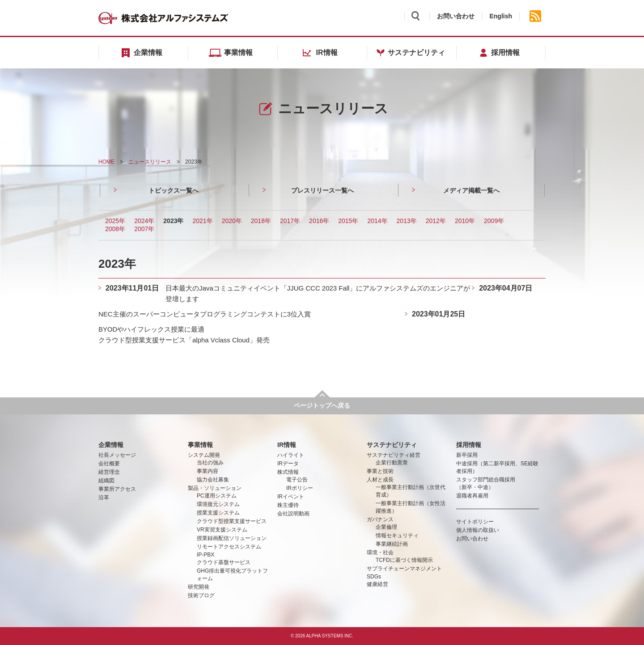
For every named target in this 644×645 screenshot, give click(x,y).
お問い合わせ (456, 16)
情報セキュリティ (397, 535)
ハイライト (291, 455)
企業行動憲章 (392, 463)
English (501, 16)
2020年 (232, 221)
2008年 (115, 229)
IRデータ (288, 464)
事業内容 (208, 471)
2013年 (407, 221)
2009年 (494, 221)
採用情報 (469, 445)
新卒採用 (467, 455)
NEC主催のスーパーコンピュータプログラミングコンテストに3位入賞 (212, 314)
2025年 (115, 221)
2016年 (319, 221)
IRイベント (291, 497)
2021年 (202, 221)
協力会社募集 (213, 480)
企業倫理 (386, 527)
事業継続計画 (392, 544)
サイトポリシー (475, 522)
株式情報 (288, 472)
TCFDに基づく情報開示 (404, 560)
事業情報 (200, 445)
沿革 (104, 497)
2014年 (377, 221)
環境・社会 (380, 552)
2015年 (348, 221)
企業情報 (111, 445)
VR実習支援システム (222, 530)
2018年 (261, 221)
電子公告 (297, 480)
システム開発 (204, 455)
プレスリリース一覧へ (322, 190)
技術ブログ (201, 595)
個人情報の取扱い (478, 530)
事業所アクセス (117, 489)
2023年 (173, 221)
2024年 (144, 221)
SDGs (374, 577)
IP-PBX (205, 555)
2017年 (290, 221)
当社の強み (210, 463)
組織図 (106, 481)
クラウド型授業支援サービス (232, 521)
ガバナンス (380, 519)
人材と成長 (380, 480)
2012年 (436, 221)
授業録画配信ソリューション (232, 538)
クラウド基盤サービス (224, 562)
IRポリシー (300, 488)
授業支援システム (218, 513)
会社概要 (109, 464)
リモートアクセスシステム (229, 547)
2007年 (144, 229)
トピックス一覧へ (174, 190)
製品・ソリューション (215, 488)
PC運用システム (217, 496)
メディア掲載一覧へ (471, 190)
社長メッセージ (117, 455)
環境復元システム (218, 504)
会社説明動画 (293, 514)
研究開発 (199, 587)
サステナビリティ (392, 445)
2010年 (465, 221)
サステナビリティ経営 (394, 455)
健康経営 (377, 584)
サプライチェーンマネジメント (404, 569)
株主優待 (288, 505)
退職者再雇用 (472, 496)
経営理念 (109, 472)
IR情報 (287, 445)
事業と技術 (380, 471)
